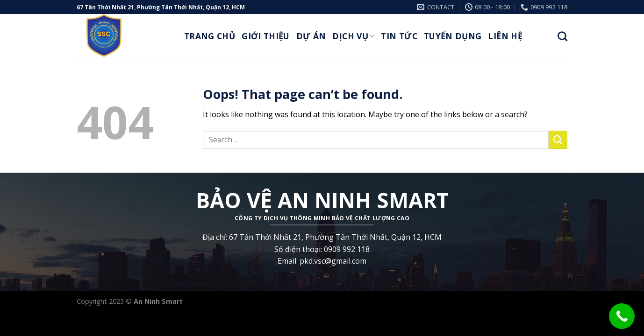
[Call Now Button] (622, 316)
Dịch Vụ (353, 36)
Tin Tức (399, 36)
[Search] (562, 36)
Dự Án (311, 36)
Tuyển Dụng (453, 36)
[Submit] (558, 140)
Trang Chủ (210, 36)
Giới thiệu (266, 36)
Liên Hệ (505, 36)
